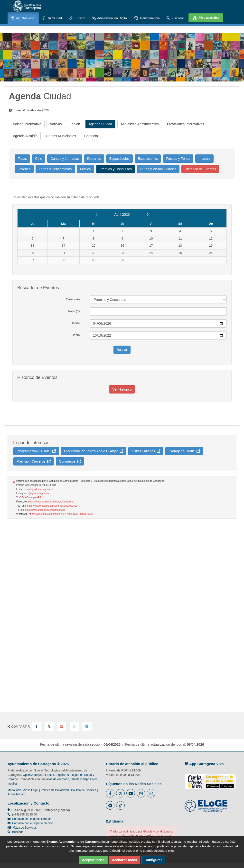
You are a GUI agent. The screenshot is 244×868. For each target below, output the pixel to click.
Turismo (77, 18)
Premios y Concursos (116, 169)
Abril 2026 (122, 215)
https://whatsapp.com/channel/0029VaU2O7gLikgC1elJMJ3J (61, 514)
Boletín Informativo (27, 124)
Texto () (74, 311)
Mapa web (14, 790)
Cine (39, 159)
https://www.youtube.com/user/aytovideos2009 (52, 506)
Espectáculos (119, 159)
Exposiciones (148, 159)
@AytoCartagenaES (30, 497)
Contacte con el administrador (32, 819)
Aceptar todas (93, 860)
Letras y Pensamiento (55, 169)
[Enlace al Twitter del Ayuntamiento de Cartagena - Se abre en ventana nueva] (120, 793)
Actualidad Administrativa (140, 124)
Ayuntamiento (23, 18)
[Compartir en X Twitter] (49, 726)
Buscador (175, 18)
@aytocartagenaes (39, 493)
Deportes (94, 159)
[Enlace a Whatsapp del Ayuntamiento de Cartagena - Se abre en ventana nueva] (151, 793)
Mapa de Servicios (22, 828)
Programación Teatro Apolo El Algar (94, 451)
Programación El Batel (36, 451)
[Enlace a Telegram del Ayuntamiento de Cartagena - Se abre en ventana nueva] (110, 805)
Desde (75, 323)
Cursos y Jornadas (65, 159)
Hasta (76, 335)
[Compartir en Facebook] (37, 726)
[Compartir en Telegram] (87, 726)
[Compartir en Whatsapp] (74, 726)
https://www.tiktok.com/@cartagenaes (45, 510)
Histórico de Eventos (200, 169)
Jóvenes (24, 169)
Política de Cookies (84, 790)
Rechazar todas (124, 860)
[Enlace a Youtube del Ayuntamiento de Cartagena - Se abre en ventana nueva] (131, 793)
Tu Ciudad (52, 18)
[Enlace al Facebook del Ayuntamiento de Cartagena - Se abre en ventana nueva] (110, 793)
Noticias (56, 124)
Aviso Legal (31, 790)
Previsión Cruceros (34, 461)
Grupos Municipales (61, 136)
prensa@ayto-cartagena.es (38, 489)
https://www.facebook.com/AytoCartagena (51, 502)
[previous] (97, 215)
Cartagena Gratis (184, 451)
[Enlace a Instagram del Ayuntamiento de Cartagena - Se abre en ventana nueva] (141, 793)
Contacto (91, 136)
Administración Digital (110, 18)
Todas (22, 159)
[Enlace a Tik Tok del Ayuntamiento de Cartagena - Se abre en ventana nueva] (120, 805)
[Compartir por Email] (62, 726)
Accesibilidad (16, 794)
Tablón (75, 124)
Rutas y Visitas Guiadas (158, 169)
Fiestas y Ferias (178, 159)
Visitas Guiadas (146, 451)
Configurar (153, 860)
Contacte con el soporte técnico (33, 823)
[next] (147, 215)
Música (85, 169)
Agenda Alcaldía (25, 136)
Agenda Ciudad (100, 124)
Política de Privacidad (55, 790)
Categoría (73, 299)
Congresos (70, 461)
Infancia (204, 159)
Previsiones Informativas (186, 124)
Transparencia (147, 18)
